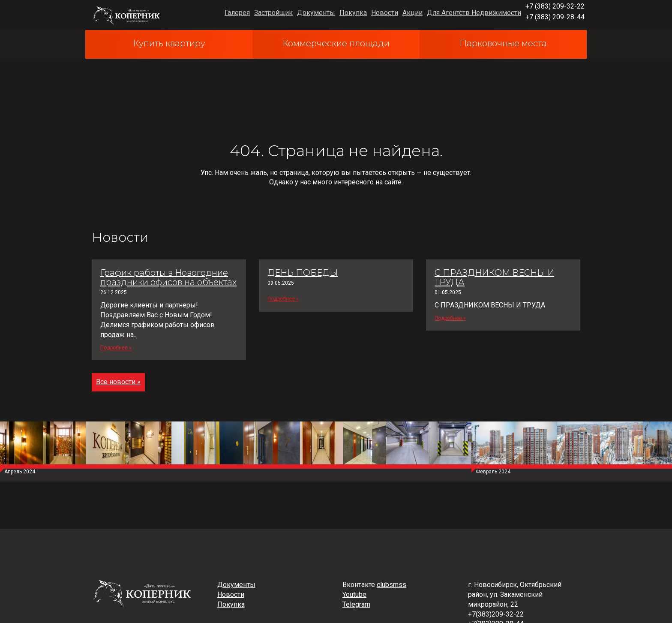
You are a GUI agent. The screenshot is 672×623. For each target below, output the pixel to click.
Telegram (356, 604)
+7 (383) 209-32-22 (555, 6)
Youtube (354, 594)
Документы (316, 13)
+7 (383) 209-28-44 (555, 17)
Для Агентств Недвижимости (474, 13)
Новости (385, 13)
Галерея (237, 13)
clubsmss (391, 585)
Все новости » (118, 382)
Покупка (353, 13)
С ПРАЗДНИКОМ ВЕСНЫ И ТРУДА (494, 277)
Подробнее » (116, 348)
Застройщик (273, 13)
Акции (412, 13)
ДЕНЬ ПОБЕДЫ (303, 273)
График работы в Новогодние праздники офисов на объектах (168, 277)
